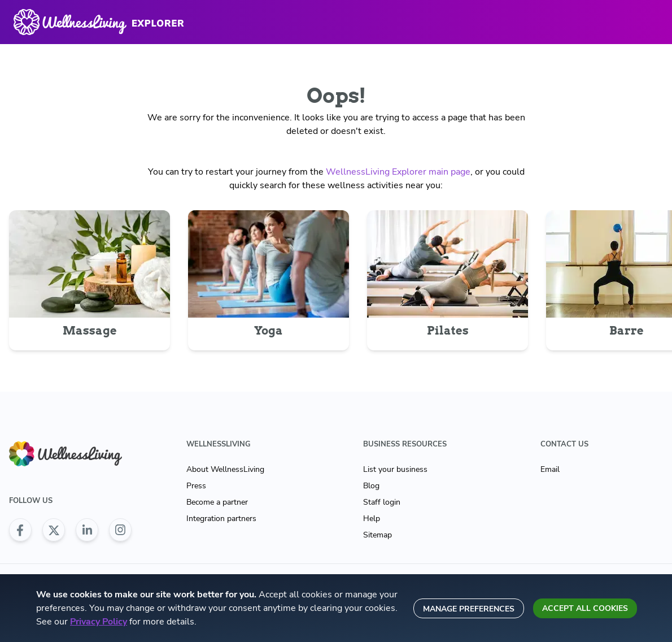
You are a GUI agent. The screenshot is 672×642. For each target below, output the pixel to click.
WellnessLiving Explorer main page (398, 172)
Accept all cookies (585, 608)
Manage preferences (469, 609)
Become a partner (217, 502)
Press (196, 486)
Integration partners (221, 519)
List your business (395, 469)
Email (550, 469)
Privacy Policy (99, 622)
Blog (371, 486)
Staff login (382, 502)
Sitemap (378, 535)
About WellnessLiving (225, 469)
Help (372, 519)
